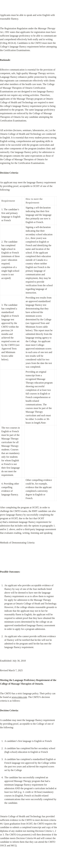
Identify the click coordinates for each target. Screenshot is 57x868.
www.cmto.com (19, 697)
